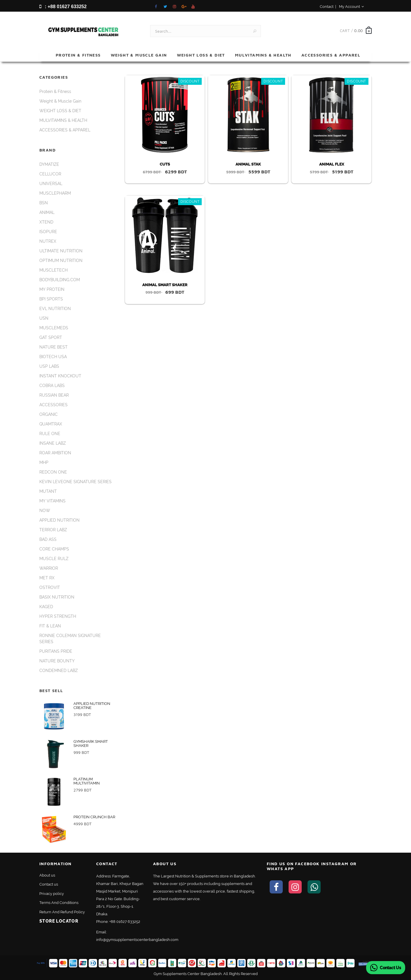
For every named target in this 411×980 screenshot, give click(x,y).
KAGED (46, 607)
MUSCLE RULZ (54, 559)
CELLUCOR (50, 174)
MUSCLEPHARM (55, 193)
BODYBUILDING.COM (60, 280)
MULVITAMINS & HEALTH (263, 55)
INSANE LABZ (53, 443)
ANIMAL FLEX (332, 164)
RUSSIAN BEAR (54, 395)
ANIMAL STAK (248, 164)
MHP (44, 462)
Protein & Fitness (78, 55)
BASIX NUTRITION (57, 597)
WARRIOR (49, 568)
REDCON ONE (53, 472)
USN (44, 318)
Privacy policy (52, 894)
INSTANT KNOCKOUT (60, 376)
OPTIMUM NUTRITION (61, 261)
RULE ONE (50, 434)
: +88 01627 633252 (63, 7)
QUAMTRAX (51, 424)
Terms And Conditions (59, 903)
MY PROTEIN (52, 289)
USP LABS (49, 366)
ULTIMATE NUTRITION (61, 251)
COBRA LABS (52, 386)
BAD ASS (48, 539)
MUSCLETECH (53, 270)
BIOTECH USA (53, 357)
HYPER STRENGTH (58, 616)
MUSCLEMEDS (54, 328)
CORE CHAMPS (54, 549)
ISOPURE (48, 232)
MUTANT (48, 491)
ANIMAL (47, 212)
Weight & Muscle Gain (139, 55)
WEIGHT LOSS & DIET (201, 55)
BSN (44, 203)
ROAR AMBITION (55, 453)
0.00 (359, 31)
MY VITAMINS (52, 501)
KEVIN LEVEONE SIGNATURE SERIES (75, 482)
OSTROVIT (50, 587)
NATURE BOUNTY (57, 661)
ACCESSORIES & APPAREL (331, 55)
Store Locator (59, 921)
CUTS (165, 164)
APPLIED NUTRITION (59, 520)
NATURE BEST (53, 347)
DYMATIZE (49, 164)
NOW (45, 511)
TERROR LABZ (53, 530)
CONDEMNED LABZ (59, 671)
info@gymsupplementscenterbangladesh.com (137, 940)
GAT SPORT (51, 337)
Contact (327, 7)
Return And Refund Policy (62, 912)
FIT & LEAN (50, 626)
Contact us (49, 884)
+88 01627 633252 (125, 922)
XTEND (46, 222)
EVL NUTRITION (55, 309)
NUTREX (48, 241)
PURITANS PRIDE (56, 651)
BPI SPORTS (51, 299)
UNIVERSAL (51, 184)
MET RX (47, 578)
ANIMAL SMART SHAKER (165, 285)
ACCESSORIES (53, 405)
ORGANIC (49, 414)
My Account (351, 7)
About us (47, 875)
